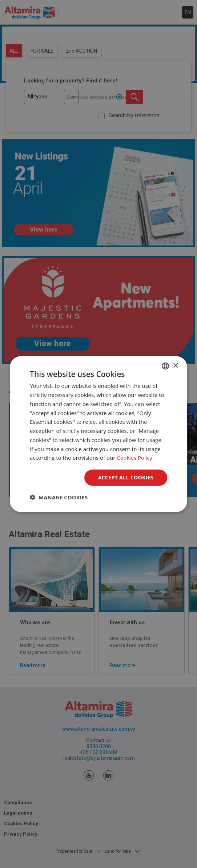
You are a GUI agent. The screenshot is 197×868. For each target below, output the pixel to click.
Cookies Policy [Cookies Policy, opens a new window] (135, 458)
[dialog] (98, 434)
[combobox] (165, 366)
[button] (59, 497)
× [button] (175, 366)
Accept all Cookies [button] (126, 477)
